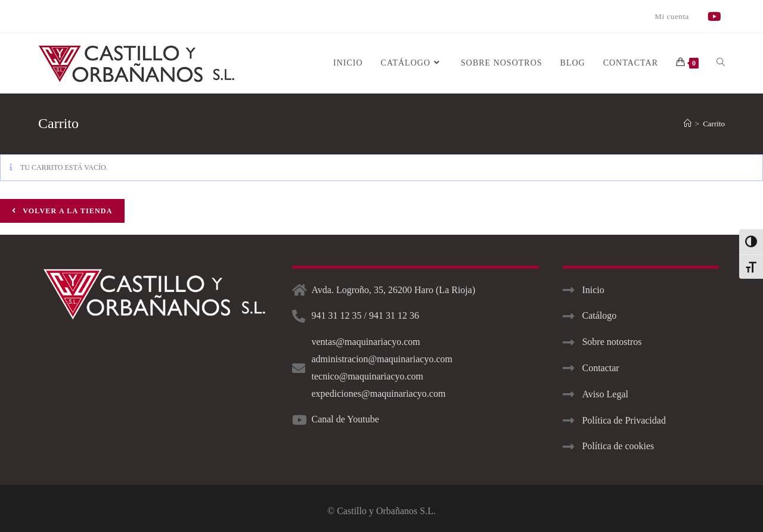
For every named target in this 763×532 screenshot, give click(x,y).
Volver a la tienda (66, 211)
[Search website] (721, 63)
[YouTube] (716, 17)
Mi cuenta (672, 16)
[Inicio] (688, 124)
